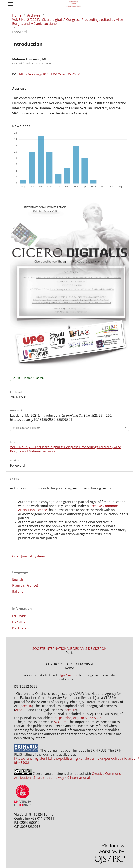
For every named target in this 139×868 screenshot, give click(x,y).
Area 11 (21, 710)
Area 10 (26, 706)
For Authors (19, 622)
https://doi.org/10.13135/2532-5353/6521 (50, 74)
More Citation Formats (27, 428)
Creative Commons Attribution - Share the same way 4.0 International (67, 776)
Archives (34, 15)
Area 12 (70, 710)
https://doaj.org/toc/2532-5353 (78, 718)
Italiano (18, 591)
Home (17, 15)
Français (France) (25, 585)
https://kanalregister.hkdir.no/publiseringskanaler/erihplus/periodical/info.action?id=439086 (77, 761)
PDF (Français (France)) (30, 378)
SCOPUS (60, 722)
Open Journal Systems (29, 556)
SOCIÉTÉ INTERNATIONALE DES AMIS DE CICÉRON (69, 649)
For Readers (19, 616)
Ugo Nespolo (69, 675)
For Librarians (20, 628)
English (18, 579)
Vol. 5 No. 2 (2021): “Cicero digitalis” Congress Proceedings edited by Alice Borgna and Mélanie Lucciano (68, 22)
